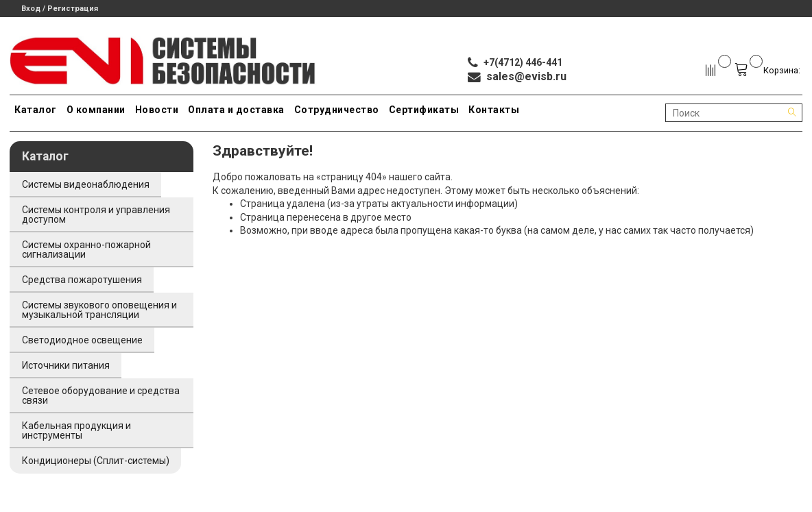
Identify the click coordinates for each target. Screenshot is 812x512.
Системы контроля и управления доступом (96, 215)
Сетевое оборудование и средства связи (101, 395)
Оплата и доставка (236, 110)
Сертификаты (424, 110)
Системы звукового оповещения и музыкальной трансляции (99, 310)
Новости (157, 110)
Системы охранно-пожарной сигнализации (86, 249)
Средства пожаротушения (82, 280)
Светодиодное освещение (82, 340)
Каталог (36, 110)
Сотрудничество (337, 110)
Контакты (494, 110)
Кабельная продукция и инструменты (76, 430)
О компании (96, 110)
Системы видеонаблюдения (86, 184)
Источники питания (66, 365)
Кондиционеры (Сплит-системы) (96, 461)
